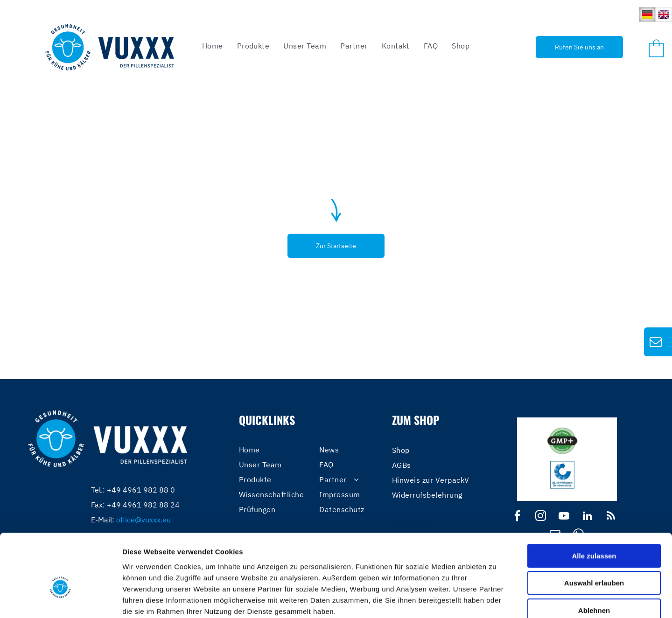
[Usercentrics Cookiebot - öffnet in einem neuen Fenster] (60, 600)
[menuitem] (213, 46)
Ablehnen (594, 559)
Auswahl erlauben (594, 531)
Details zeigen (496, 600)
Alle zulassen (594, 504)
